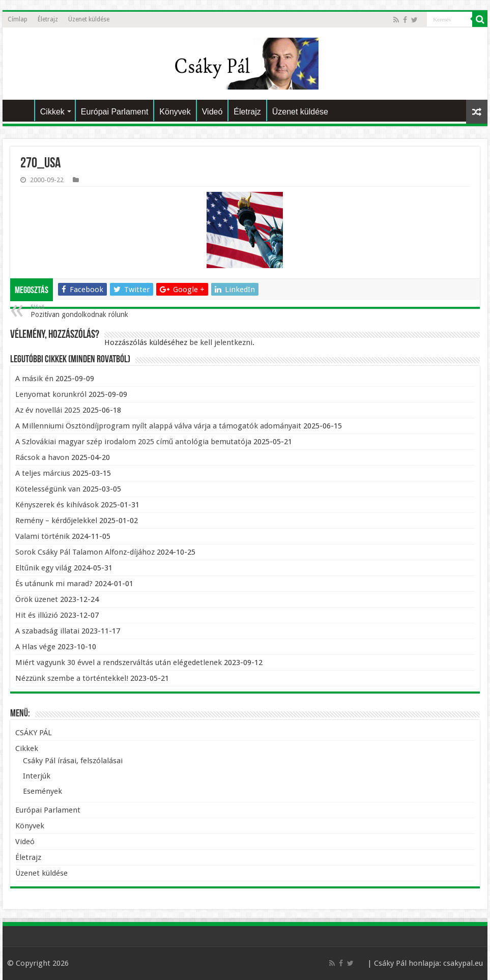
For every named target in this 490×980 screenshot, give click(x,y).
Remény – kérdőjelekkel (56, 521)
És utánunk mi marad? (54, 584)
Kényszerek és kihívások (57, 505)
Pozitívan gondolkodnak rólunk (83, 311)
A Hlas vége (35, 647)
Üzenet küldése (89, 19)
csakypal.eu (463, 963)
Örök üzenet (37, 599)
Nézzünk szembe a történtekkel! (72, 678)
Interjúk (37, 776)
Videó (212, 112)
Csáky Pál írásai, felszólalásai (73, 761)
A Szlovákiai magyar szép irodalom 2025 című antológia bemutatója (133, 442)
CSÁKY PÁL (21, 110)
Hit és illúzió (37, 615)
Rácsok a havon (42, 457)
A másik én (34, 379)
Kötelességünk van (48, 489)
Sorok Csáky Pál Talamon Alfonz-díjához (85, 552)
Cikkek (52, 112)
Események (42, 791)
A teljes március (43, 473)
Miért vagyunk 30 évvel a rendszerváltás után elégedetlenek (119, 662)
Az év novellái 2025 (48, 410)
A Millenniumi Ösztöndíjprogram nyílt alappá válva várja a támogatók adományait (158, 426)
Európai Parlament (115, 112)
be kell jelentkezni (221, 342)
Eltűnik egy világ (44, 568)
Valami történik (42, 536)
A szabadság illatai (47, 631)
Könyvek (175, 112)
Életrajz (48, 19)
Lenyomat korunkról (51, 394)
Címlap (18, 19)
